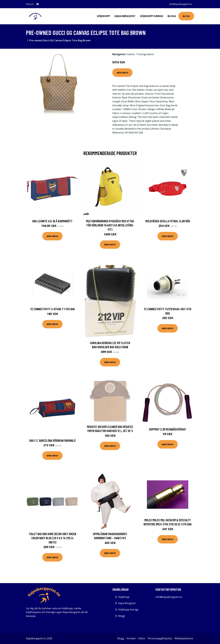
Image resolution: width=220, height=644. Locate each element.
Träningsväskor (145, 54)
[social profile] (38, 4)
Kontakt (131, 638)
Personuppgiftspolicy (160, 638)
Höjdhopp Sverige (152, 16)
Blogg (172, 16)
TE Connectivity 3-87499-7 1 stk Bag (52, 309)
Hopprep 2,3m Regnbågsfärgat (168, 429)
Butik (186, 16)
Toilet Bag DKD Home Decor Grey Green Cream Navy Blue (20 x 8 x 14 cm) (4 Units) (52, 538)
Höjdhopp (103, 16)
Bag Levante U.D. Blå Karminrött (52, 221)
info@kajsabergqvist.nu (180, 4)
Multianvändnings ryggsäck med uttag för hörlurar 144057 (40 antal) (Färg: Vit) (110, 225)
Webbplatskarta (184, 638)
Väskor (131, 54)
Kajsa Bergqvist (125, 16)
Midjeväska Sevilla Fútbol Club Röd (168, 221)
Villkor (142, 638)
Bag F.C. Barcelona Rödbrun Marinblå (52, 440)
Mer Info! (122, 73)
